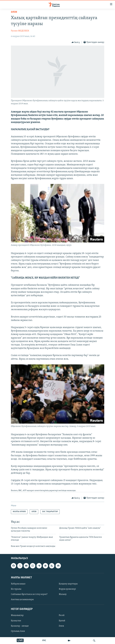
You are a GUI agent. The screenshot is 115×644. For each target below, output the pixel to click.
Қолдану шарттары (68, 584)
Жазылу (63, 594)
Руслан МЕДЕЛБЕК (20, 31)
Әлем (61, 626)
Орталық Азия (18, 631)
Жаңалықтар (17, 616)
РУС (44, 641)
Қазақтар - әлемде (20, 626)
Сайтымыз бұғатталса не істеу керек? (29, 594)
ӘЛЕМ (14, 12)
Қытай (62, 621)
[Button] (76, 42)
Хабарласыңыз (18, 584)
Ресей (62, 616)
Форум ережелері (67, 589)
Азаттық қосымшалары (22, 600)
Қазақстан (16, 621)
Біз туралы (16, 589)
